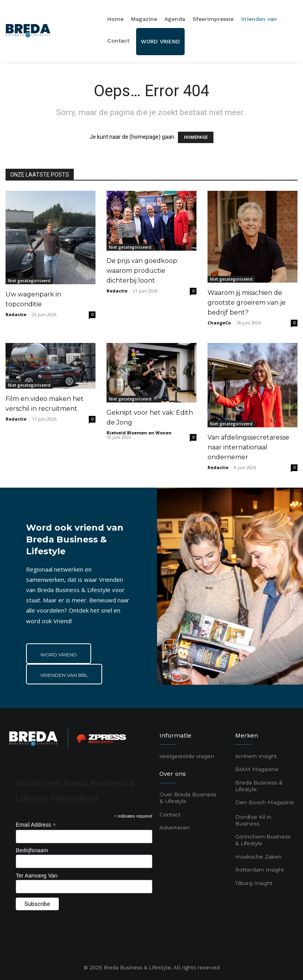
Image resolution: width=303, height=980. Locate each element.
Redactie (16, 314)
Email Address (36, 825)
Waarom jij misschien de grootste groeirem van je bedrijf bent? (247, 303)
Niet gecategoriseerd (29, 281)
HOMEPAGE (196, 137)
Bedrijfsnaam (32, 850)
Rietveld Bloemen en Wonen (139, 433)
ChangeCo (219, 323)
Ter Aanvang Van (37, 876)
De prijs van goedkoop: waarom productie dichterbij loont (142, 271)
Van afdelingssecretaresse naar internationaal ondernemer (248, 447)
